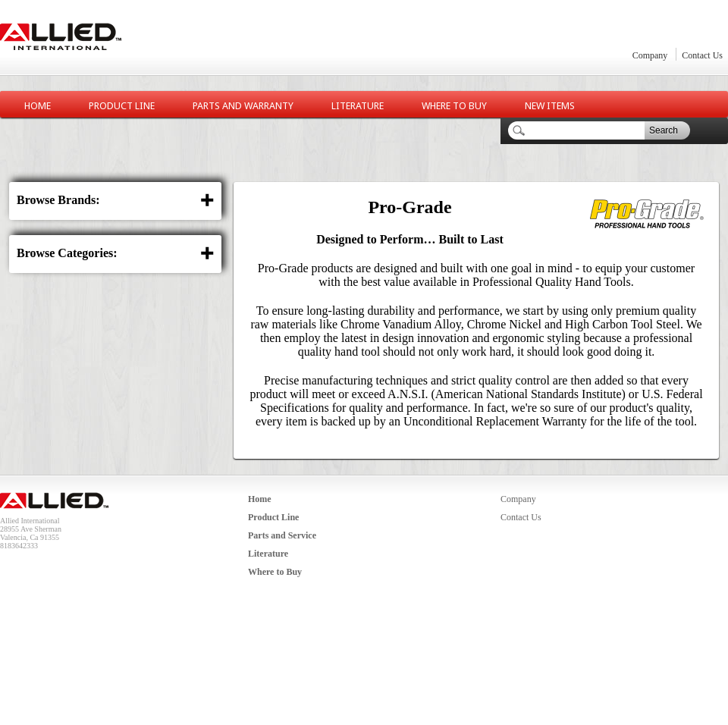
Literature (358, 106)
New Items (550, 106)
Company (650, 55)
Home (38, 106)
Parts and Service (282, 535)
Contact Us (702, 55)
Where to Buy (454, 106)
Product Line (122, 106)
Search (664, 130)
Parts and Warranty (243, 106)
